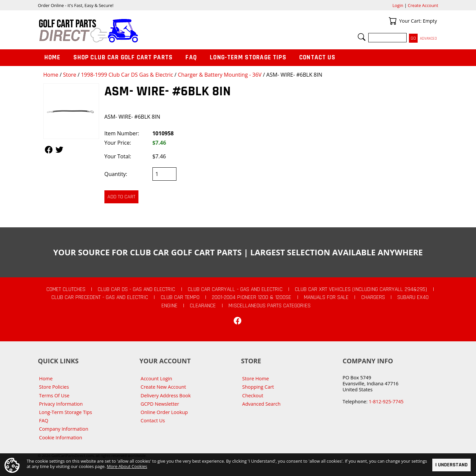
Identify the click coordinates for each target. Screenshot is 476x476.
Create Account (423, 5)
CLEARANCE (203, 306)
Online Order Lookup (164, 412)
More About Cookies (127, 466)
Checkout (253, 395)
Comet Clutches (66, 289)
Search (362, 37)
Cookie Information (61, 437)
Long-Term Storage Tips (248, 57)
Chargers (373, 297)
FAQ (191, 57)
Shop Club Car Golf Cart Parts (123, 57)
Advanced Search (261, 404)
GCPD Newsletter (160, 404)
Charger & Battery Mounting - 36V (220, 75)
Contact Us (318, 57)
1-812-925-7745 (386, 401)
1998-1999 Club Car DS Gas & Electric (127, 75)
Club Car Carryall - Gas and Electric (235, 289)
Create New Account (163, 387)
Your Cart (393, 21)
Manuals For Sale (326, 297)
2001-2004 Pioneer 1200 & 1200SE (252, 297)
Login (398, 5)
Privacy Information (61, 404)
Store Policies (54, 387)
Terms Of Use (54, 395)
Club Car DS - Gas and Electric (136, 289)
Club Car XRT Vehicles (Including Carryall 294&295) (361, 289)
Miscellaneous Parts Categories (270, 306)
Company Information (64, 429)
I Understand (451, 465)
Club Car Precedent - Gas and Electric (100, 297)
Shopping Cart (258, 387)
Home (51, 75)
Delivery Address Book (166, 395)
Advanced (428, 38)
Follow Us (49, 150)
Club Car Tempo (180, 297)
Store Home (256, 378)
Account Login (157, 378)
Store (70, 75)
